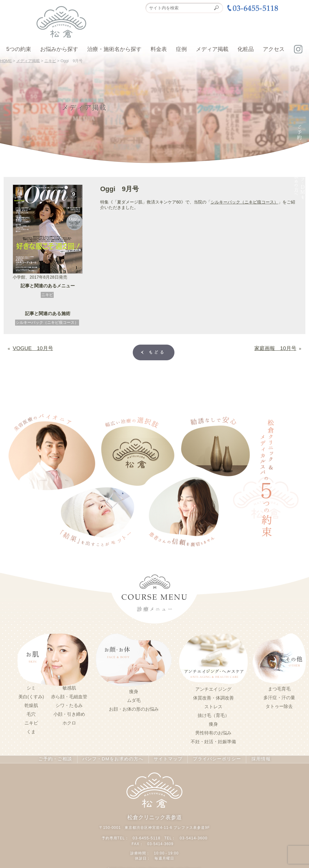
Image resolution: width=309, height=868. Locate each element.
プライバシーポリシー (212, 758)
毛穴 (31, 713)
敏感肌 (69, 687)
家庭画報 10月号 (279, 347)
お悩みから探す (59, 49)
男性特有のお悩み (213, 732)
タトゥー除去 (279, 705)
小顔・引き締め (69, 713)
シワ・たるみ (69, 704)
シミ (31, 687)
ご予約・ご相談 (60, 758)
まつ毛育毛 (279, 688)
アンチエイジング (213, 688)
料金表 (159, 49)
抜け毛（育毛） (213, 714)
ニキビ (47, 295)
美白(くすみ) (31, 696)
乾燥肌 (31, 704)
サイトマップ (165, 758)
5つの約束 (19, 49)
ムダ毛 (134, 699)
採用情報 (255, 758)
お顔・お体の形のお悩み (134, 708)
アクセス (274, 49)
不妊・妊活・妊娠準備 (213, 740)
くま (31, 731)
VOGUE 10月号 (29, 347)
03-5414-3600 (193, 835)
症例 (181, 49)
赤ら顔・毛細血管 (69, 696)
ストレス (213, 705)
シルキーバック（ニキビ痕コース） (47, 322)
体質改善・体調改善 (213, 697)
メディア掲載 (212, 49)
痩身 (134, 690)
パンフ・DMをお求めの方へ (114, 758)
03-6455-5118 (147, 835)
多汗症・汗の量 (279, 696)
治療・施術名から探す (114, 49)
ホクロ (69, 722)
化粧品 (246, 49)
